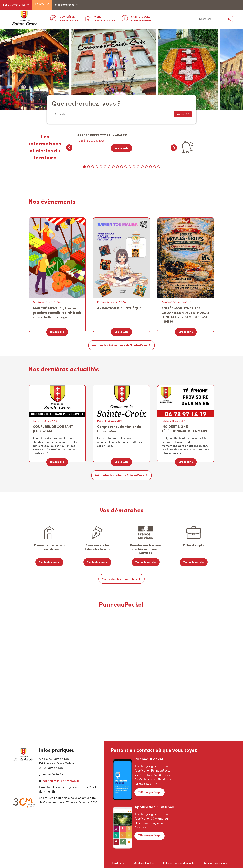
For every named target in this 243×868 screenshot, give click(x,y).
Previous (69, 148)
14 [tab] (138, 167)
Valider (230, 19)
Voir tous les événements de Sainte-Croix (119, 345)
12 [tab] (130, 167)
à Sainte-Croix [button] (105, 19)
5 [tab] (101, 167)
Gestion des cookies (216, 863)
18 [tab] (155, 167)
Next (174, 148)
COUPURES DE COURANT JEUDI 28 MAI (53, 429)
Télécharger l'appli (149, 792)
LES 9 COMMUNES (14, 5)
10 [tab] (122, 167)
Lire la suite (121, 148)
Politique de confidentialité (179, 863)
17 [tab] (151, 167)
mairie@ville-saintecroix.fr (61, 781)
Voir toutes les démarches (120, 579)
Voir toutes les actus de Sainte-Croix (120, 475)
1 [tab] (84, 167)
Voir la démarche (49, 562)
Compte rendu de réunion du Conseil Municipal (119, 429)
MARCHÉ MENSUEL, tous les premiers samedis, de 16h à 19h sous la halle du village (57, 313)
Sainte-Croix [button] (69, 19)
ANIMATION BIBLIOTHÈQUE (119, 308)
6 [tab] (105, 167)
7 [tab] (109, 167)
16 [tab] (146, 167)
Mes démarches (65, 5)
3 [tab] (93, 167)
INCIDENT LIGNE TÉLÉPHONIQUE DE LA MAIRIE (185, 429)
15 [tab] (142, 167)
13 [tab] (134, 167)
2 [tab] (89, 167)
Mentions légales (144, 863)
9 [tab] (117, 167)
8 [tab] (113, 167)
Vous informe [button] (141, 19)
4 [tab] (97, 167)
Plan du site (117, 863)
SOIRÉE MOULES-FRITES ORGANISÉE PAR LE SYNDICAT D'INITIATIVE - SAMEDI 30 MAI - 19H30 (185, 315)
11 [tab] (126, 167)
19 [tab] (159, 167)
